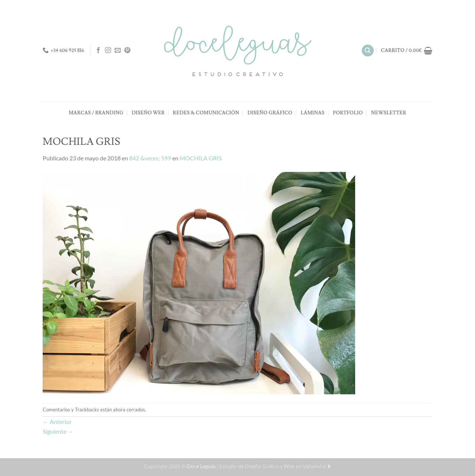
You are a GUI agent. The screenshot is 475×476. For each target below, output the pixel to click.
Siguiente (58, 431)
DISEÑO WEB (148, 113)
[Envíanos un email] (118, 50)
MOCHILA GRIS (201, 158)
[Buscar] (368, 51)
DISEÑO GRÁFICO (270, 113)
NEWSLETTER (389, 113)
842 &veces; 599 (150, 158)
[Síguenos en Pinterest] (127, 50)
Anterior (57, 422)
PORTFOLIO (348, 113)
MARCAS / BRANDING (96, 113)
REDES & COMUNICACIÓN (206, 113)
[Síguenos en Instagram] (108, 50)
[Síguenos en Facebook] (98, 50)
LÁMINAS (312, 113)
